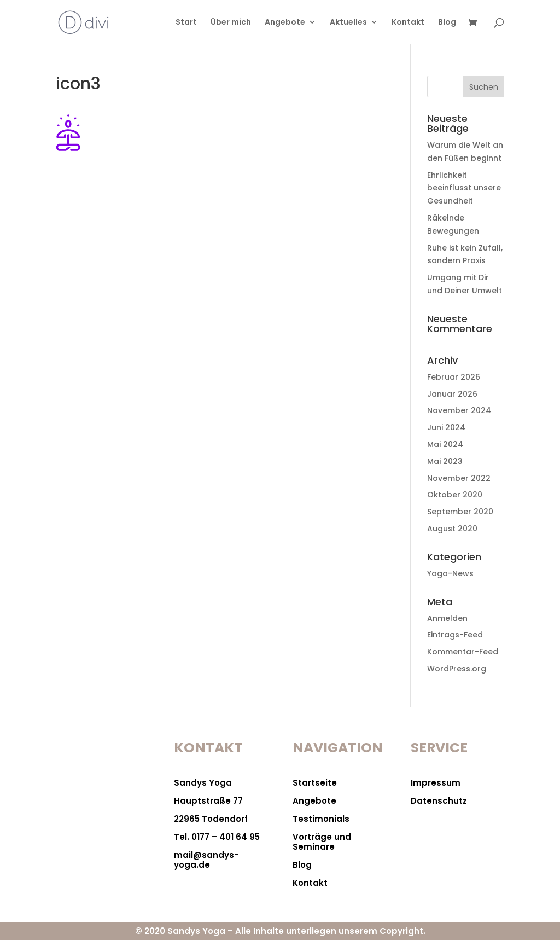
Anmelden (447, 618)
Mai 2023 (445, 461)
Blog (447, 23)
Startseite (315, 783)
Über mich (231, 23)
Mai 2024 (445, 444)
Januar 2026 (452, 394)
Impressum (436, 783)
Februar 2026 (454, 377)
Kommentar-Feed (463, 652)
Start (186, 23)
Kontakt (408, 23)
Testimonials (321, 819)
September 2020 (460, 512)
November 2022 (459, 478)
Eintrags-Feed (455, 635)
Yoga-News (450, 573)
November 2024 (459, 410)
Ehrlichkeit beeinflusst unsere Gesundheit (464, 188)
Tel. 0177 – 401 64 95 (217, 837)
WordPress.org (457, 669)
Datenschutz (439, 801)
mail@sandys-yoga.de (206, 860)
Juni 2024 (446, 427)
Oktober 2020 (455, 495)
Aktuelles (348, 23)
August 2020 (452, 529)
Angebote (285, 23)
